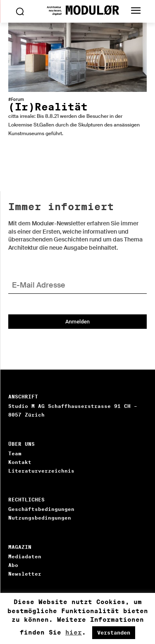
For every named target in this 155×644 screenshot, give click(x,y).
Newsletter (25, 574)
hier (74, 632)
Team (15, 453)
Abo (13, 565)
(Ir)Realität (48, 107)
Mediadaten (25, 556)
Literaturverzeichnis (41, 471)
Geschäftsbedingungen (41, 509)
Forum (17, 99)
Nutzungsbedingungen (40, 518)
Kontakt (20, 462)
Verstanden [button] (114, 633)
